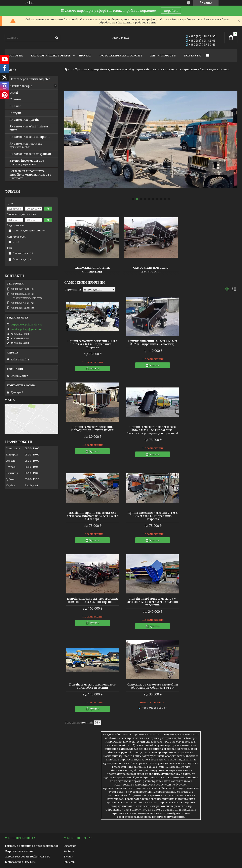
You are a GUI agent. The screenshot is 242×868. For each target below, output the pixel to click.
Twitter (68, 766)
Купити (94, 368)
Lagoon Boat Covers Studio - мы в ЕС (27, 766)
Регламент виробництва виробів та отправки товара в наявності (30, 175)
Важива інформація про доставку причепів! (27, 162)
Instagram (70, 755)
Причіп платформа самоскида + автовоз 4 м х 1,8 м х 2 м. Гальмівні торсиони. (151, 516)
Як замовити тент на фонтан (30, 154)
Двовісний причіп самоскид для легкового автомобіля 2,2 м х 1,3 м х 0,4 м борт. (151, 430)
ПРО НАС (85, 55)
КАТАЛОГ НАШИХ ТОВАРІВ (51, 55)
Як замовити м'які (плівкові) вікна (30, 128)
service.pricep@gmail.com (27, 329)
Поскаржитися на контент (111, 788)
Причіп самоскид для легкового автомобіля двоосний (210, 514)
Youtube (69, 761)
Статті (14, 93)
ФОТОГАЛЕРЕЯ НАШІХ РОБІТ (121, 55)
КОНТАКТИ (192, 55)
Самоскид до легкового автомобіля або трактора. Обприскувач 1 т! (92, 600)
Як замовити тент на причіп (30, 137)
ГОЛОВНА (16, 55)
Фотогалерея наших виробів (30, 79)
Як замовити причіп (24, 120)
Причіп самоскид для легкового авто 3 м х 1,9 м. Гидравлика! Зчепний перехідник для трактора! (92, 430)
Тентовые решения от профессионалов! (32, 755)
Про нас (15, 106)
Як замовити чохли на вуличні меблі (26, 145)
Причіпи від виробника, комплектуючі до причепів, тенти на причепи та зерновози (136, 69)
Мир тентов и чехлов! (19, 761)
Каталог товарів (21, 86)
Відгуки (15, 113)
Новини (15, 99)
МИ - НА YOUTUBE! (163, 55)
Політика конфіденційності (149, 788)
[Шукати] (57, 38)
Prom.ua (143, 785)
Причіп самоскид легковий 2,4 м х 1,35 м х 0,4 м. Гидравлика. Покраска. (92, 344)
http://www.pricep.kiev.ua (27, 324)
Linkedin (69, 771)
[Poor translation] (15, 810)
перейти (171, 11)
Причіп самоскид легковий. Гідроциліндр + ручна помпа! (210, 343)
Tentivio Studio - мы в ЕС (20, 771)
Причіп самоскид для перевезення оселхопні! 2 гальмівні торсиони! (92, 514)
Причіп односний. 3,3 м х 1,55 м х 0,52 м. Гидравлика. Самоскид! (151, 343)
